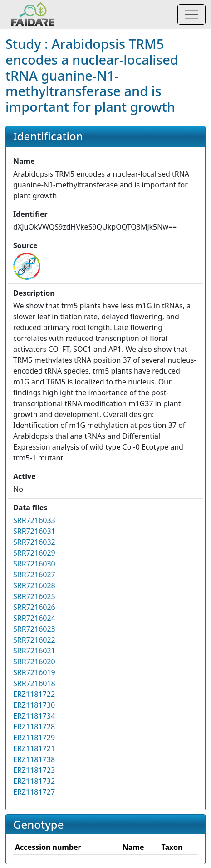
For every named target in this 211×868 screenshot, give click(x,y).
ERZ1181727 (34, 792)
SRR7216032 (34, 542)
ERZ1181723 (34, 770)
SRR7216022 (34, 640)
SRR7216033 (34, 520)
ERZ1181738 (34, 759)
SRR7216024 (34, 618)
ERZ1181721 (34, 748)
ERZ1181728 (34, 727)
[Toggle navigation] (191, 14)
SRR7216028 (34, 585)
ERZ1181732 (34, 781)
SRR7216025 (34, 596)
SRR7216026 (34, 607)
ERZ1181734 (34, 716)
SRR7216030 (34, 564)
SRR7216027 (34, 575)
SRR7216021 (34, 651)
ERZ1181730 (34, 705)
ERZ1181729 (34, 738)
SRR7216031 (34, 531)
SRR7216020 (34, 662)
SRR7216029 (34, 553)
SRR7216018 (34, 683)
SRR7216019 (34, 672)
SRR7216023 (34, 629)
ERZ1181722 (34, 694)
